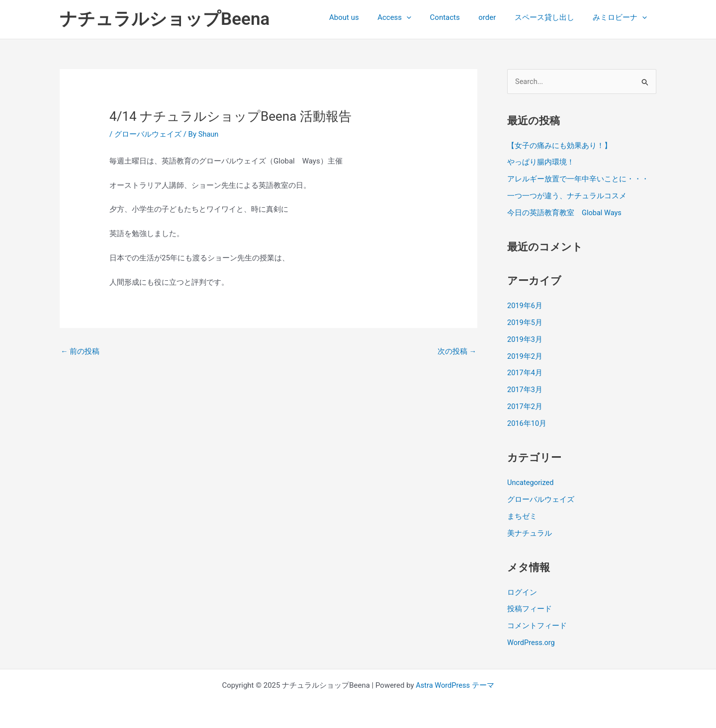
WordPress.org (532, 642)
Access (411, 17)
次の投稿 (457, 351)
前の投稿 (80, 351)
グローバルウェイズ (148, 134)
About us (364, 17)
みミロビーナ (622, 17)
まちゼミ (522, 516)
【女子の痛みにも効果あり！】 (559, 146)
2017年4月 (525, 373)
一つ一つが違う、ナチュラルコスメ (567, 196)
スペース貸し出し (550, 17)
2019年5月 (525, 323)
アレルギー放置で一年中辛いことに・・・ (578, 179)
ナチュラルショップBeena (165, 19)
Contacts (458, 17)
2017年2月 (525, 406)
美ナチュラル (530, 532)
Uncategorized (531, 482)
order (496, 17)
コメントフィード (537, 625)
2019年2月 (525, 356)
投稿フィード (530, 608)
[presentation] (423, 17)
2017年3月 (525, 390)
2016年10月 (527, 423)
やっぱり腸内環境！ (541, 162)
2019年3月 (525, 339)
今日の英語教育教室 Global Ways (565, 213)
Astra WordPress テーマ (455, 684)
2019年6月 (525, 306)
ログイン (522, 591)
